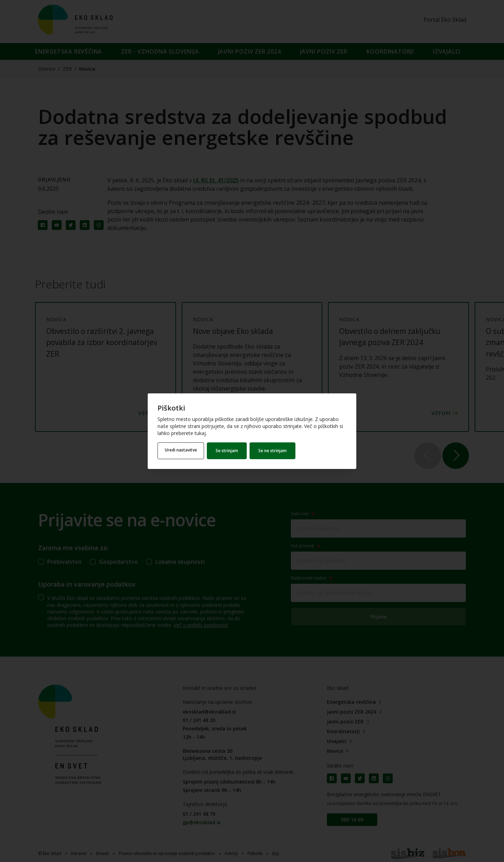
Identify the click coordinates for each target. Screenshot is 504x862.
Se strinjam (230, 451)
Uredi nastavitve (182, 451)
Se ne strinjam (276, 451)
